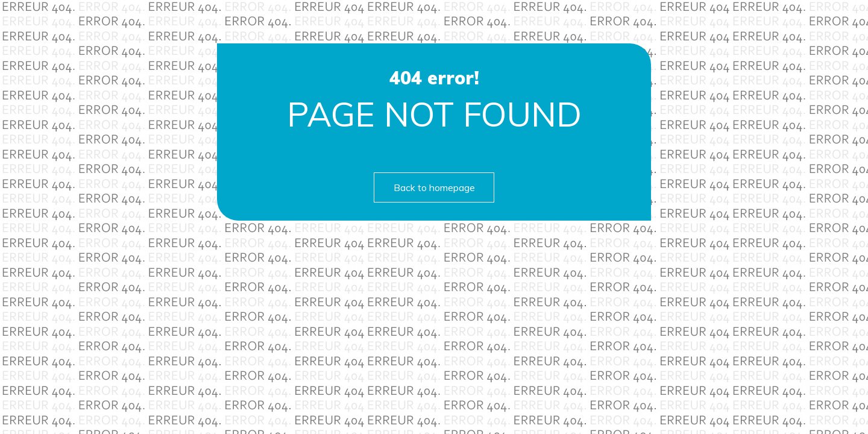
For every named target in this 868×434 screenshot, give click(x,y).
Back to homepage (434, 187)
